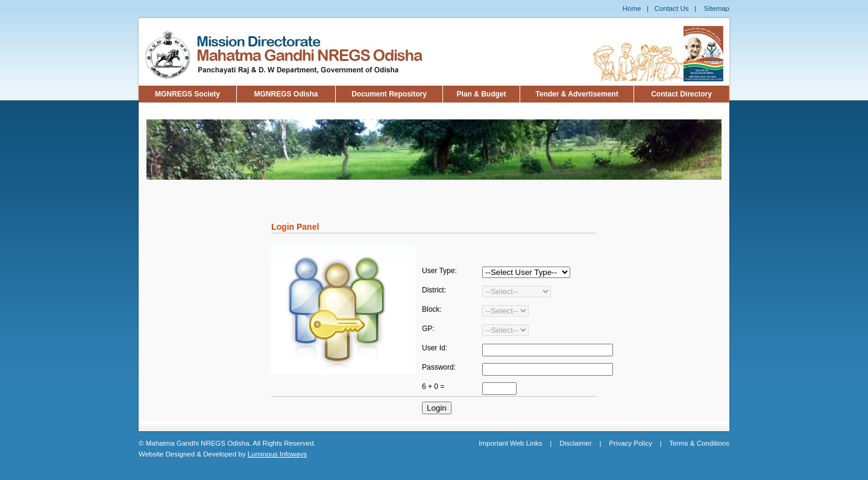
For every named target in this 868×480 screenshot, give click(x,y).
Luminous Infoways (277, 454)
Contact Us (672, 8)
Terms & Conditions (699, 443)
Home (632, 8)
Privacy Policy (631, 443)
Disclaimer (576, 443)
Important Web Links (510, 443)
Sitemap (717, 8)
